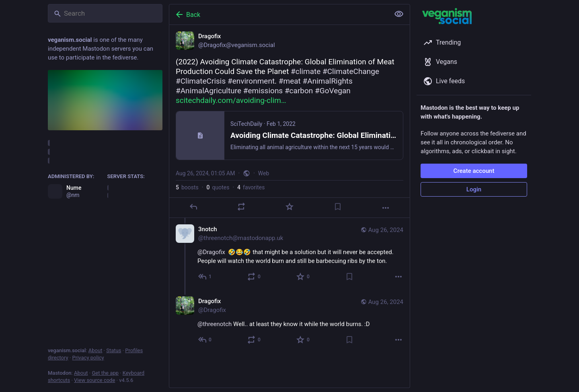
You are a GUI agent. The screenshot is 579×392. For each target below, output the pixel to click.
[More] (386, 208)
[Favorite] (289, 207)
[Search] (105, 13)
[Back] (279, 14)
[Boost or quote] (241, 207)
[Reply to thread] (205, 277)
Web (264, 173)
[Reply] (193, 207)
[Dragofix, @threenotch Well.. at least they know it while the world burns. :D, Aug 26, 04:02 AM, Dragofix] (289, 321)
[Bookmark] (338, 207)
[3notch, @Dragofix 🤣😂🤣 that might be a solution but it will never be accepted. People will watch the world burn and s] (289, 254)
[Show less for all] (399, 14)
